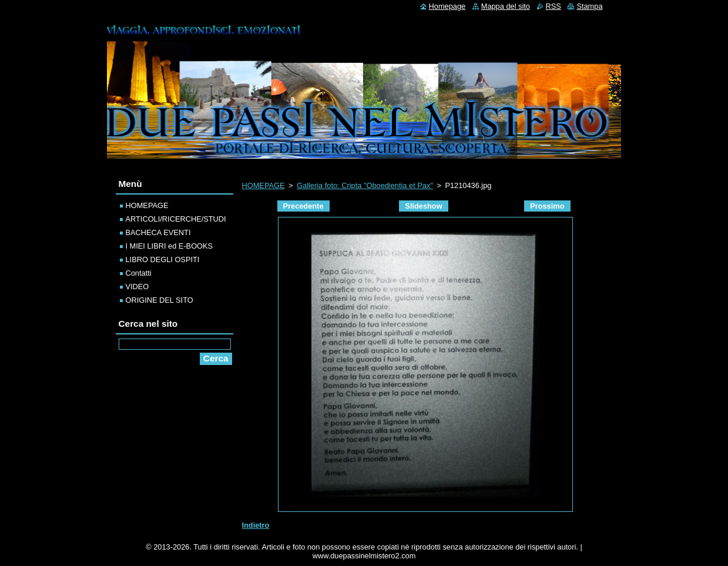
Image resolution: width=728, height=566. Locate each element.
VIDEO (137, 287)
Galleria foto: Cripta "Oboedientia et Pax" (365, 185)
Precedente (303, 206)
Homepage (447, 6)
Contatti (139, 273)
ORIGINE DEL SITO (160, 300)
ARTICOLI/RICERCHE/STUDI (176, 219)
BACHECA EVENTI (158, 232)
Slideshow (423, 206)
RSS (553, 6)
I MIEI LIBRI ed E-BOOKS (170, 246)
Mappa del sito (506, 6)
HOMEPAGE (264, 185)
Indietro (256, 525)
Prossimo (547, 206)
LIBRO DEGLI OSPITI (163, 259)
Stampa (589, 6)
